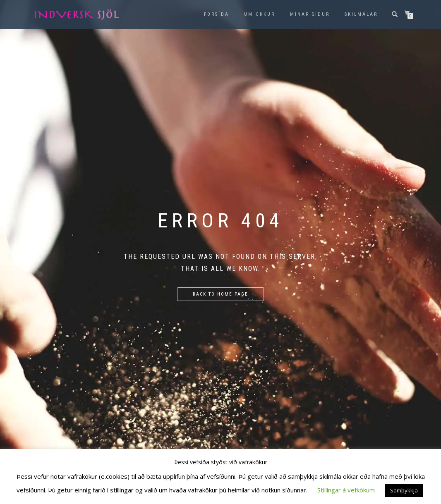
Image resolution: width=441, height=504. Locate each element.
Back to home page (220, 294)
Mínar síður (310, 14)
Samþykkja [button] (404, 490)
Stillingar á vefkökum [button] (346, 490)
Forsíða (217, 14)
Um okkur (260, 14)
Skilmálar (361, 14)
